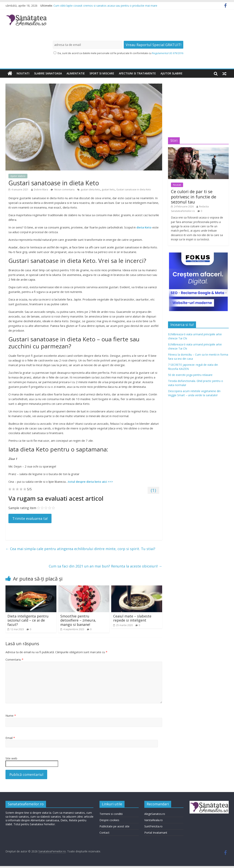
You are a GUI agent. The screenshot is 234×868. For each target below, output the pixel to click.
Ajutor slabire (172, 73)
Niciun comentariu (63, 190)
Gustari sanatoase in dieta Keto (134, 190)
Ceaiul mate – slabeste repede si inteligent (132, 618)
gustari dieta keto (90, 190)
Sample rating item (22, 508)
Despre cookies (109, 820)
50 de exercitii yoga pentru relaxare (190, 375)
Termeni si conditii (111, 814)
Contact (104, 833)
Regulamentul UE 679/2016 (168, 53)
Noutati (23, 73)
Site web (11, 758)
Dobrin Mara (41, 190)
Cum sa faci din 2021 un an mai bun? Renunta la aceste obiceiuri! (105, 566)
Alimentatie (76, 73)
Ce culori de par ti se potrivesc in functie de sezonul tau (194, 197)
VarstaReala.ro (154, 820)
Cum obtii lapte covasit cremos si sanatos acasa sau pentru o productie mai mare (105, 6)
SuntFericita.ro (153, 826)
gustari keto (108, 190)
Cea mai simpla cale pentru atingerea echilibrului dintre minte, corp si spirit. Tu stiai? (80, 549)
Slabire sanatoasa (48, 73)
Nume (11, 715)
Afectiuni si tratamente (137, 73)
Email (10, 738)
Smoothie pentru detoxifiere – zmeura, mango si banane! (78, 620)
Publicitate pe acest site (114, 826)
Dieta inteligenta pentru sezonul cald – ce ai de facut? (28, 620)
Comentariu (14, 659)
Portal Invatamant (156, 833)
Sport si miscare (102, 73)
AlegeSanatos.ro (155, 814)
